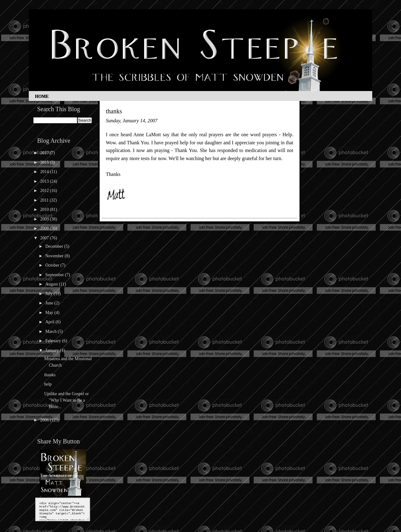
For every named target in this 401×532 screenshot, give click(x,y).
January (52, 350)
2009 (45, 219)
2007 (45, 238)
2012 (45, 191)
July (49, 294)
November (55, 256)
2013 (45, 181)
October (53, 265)
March (51, 331)
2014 (45, 172)
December (55, 246)
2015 (45, 162)
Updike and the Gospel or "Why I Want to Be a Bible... (67, 400)
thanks (50, 375)
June (50, 303)
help (48, 384)
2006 (45, 420)
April (50, 322)
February (54, 341)
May (50, 313)
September (55, 275)
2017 (45, 153)
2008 (45, 228)
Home (42, 96)
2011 (45, 200)
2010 (45, 209)
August (52, 284)
